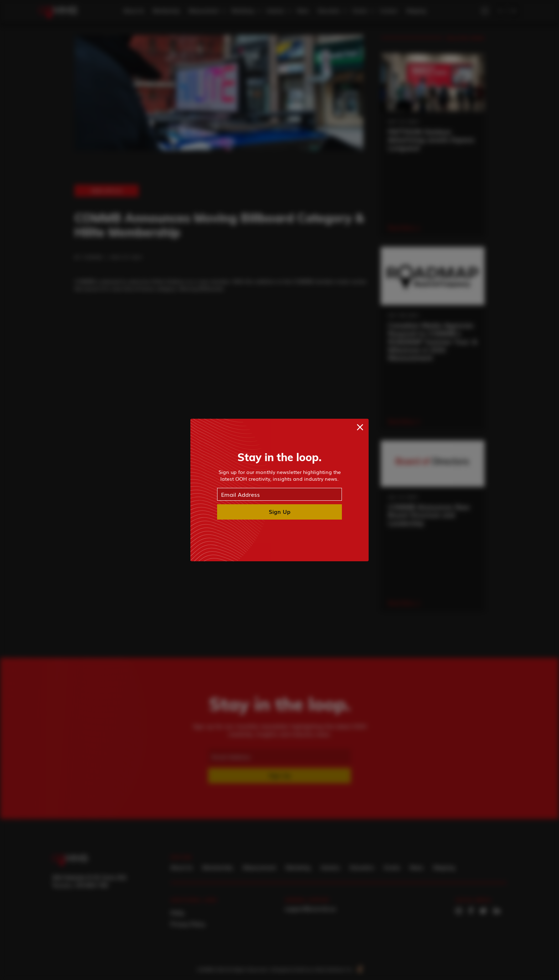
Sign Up (280, 511)
